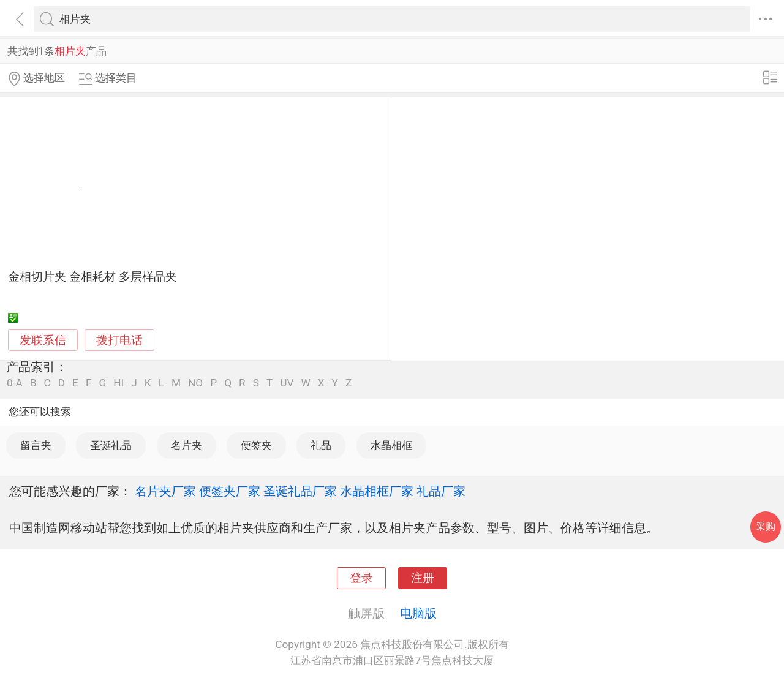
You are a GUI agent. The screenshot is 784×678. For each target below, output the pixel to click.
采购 (766, 526)
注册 (423, 578)
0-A (15, 383)
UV (287, 383)
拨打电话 (119, 340)
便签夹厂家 (230, 491)
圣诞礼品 (111, 445)
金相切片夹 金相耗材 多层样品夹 (92, 277)
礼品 (321, 445)
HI (119, 383)
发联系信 (43, 341)
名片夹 (187, 445)
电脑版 (418, 613)
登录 (361, 578)
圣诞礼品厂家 (300, 491)
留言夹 (36, 445)
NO (195, 383)
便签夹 (256, 445)
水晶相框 (391, 445)
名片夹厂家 (165, 491)
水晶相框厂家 (377, 491)
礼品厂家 (441, 491)
